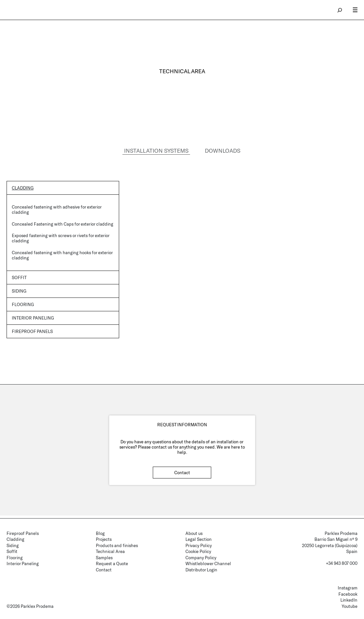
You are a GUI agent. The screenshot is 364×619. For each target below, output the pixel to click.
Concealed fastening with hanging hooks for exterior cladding (62, 255)
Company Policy (201, 558)
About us (194, 533)
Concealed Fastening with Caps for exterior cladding (63, 224)
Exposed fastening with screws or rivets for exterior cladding (61, 238)
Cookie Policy (198, 551)
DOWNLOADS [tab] (223, 150)
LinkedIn (349, 600)
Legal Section (199, 539)
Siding (19, 291)
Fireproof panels (32, 332)
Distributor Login (201, 570)
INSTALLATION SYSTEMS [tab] (156, 150)
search (340, 10)
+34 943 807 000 (342, 563)
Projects (104, 539)
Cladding (23, 188)
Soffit (19, 277)
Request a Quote (112, 564)
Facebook (348, 594)
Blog (100, 533)
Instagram (348, 588)
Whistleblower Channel (208, 564)
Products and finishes (117, 545)
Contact (182, 473)
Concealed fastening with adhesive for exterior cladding (57, 210)
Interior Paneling (33, 318)
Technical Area (110, 551)
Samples (104, 558)
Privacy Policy (199, 545)
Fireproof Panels (23, 533)
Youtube (350, 606)
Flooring (23, 305)
